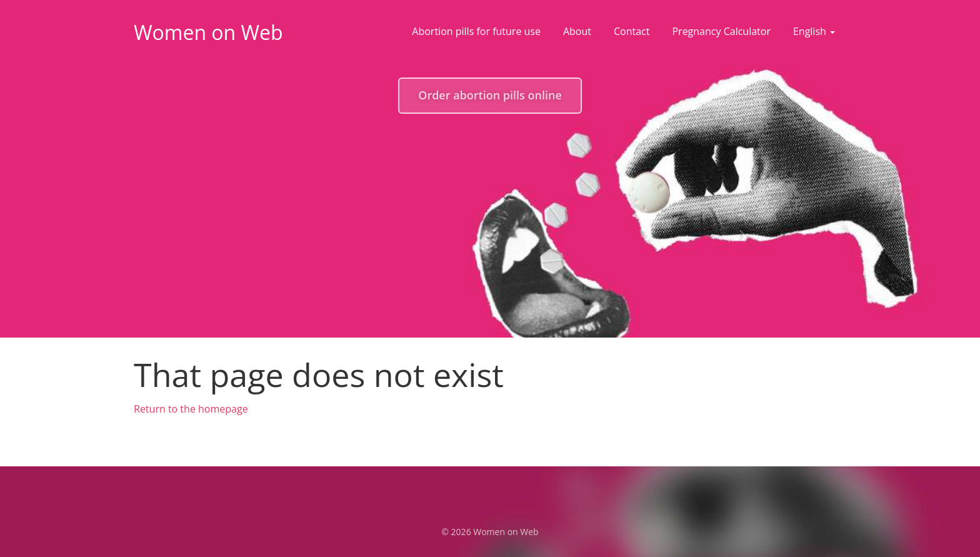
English (814, 31)
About (577, 31)
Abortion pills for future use (476, 31)
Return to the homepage (191, 409)
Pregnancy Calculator (721, 31)
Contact (632, 31)
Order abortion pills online (490, 95)
